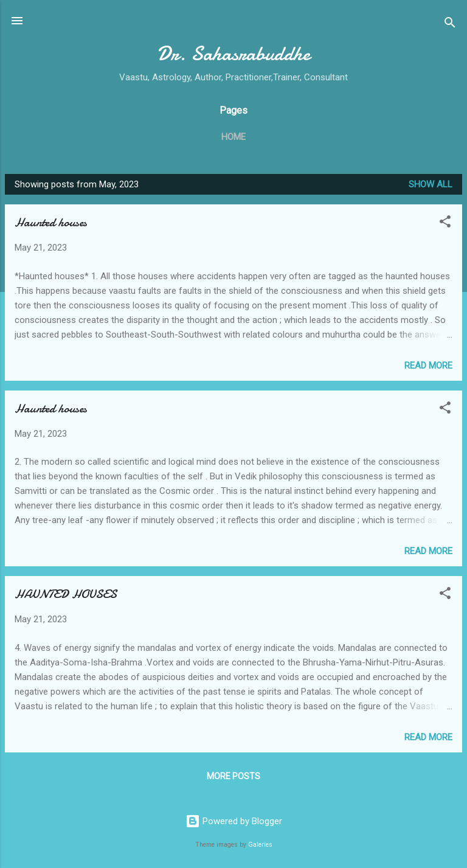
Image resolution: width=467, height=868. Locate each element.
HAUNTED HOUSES (66, 594)
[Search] (450, 25)
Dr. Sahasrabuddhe (233, 54)
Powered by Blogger (234, 821)
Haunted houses (51, 222)
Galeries (260, 845)
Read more (428, 366)
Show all (431, 184)
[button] (445, 224)
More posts (233, 776)
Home (233, 137)
